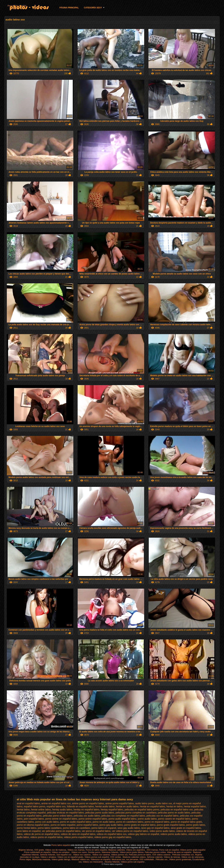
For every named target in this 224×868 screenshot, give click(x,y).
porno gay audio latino (111, 825)
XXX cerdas (116, 857)
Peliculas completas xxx (183, 855)
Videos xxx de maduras (56, 850)
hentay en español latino (86, 810)
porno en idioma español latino (33, 825)
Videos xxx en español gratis (70, 857)
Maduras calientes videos (134, 857)
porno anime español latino (93, 819)
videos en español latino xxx (112, 834)
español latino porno (35, 806)
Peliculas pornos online (155, 852)
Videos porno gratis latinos (131, 852)
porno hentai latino (27, 828)
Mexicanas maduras (41, 859)
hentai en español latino (153, 806)
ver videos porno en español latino (130, 831)
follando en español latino (80, 806)
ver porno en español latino (96, 831)
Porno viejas (25, 859)
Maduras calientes (117, 850)
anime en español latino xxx (56, 803)
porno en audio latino (104, 822)
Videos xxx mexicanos (93, 862)
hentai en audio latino (127, 806)
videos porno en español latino (46, 837)
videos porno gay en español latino (113, 837)
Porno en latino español (96, 850)
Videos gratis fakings (61, 859)
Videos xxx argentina (136, 850)
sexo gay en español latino (155, 828)
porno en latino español (63, 825)
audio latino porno (145, 803)
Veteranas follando (110, 852)
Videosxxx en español (101, 859)
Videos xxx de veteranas (192, 857)
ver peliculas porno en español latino (61, 831)
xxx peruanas (132, 859)
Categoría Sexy (93, 8)
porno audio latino (147, 819)
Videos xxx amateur (61, 852)
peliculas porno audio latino (100, 813)
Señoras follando (47, 855)
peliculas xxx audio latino (87, 816)
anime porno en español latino (88, 803)
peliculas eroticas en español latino (65, 813)
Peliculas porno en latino (140, 855)
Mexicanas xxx (118, 859)
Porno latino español (17, 6)
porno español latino (87, 825)
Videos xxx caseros (82, 855)
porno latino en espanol (104, 828)
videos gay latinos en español (143, 834)
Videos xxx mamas (76, 850)
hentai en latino (175, 806)
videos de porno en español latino (42, 834)
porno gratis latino (195, 825)
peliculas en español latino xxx (177, 810)
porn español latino (34, 819)
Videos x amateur (48, 857)
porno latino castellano (50, 828)
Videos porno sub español (133, 862)
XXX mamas (152, 850)
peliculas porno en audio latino (174, 813)
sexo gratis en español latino (186, 828)
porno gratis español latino (171, 825)
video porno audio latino (162, 831)
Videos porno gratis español (193, 850)
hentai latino (23, 810)
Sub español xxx (64, 855)
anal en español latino (28, 803)
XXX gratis (39, 850)
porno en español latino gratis (186, 822)
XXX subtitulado (147, 859)
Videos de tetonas (172, 857)
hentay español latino (112, 810)
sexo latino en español (29, 831)
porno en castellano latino (130, 822)
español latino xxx (56, 806)
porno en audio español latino (76, 822)
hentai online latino (41, 810)
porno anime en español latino (61, 819)
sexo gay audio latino (129, 828)
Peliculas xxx (162, 859)
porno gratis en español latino (140, 825)
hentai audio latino (105, 806)
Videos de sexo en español (179, 852)
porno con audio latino (47, 822)
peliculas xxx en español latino (162, 816)
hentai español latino (195, 806)
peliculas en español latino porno (142, 810)
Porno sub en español (169, 850)
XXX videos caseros (162, 855)
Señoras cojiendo (155, 857)
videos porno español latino (78, 837)
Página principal (69, 8)
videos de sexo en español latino (78, 834)
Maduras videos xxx (81, 859)
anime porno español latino (120, 803)
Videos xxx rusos (79, 852)
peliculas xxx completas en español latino (123, 816)
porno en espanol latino (157, 822)
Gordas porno (94, 852)
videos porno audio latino (174, 834)
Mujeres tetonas (26, 850)
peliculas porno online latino (58, 816)
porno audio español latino (122, 819)
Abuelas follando (112, 862)
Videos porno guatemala (180, 859)
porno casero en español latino (174, 819)
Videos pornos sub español (97, 857)
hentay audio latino (62, 810)
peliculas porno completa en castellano (136, 813)
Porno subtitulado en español (37, 852)
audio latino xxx (164, 803)
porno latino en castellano (77, 828)
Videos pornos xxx (119, 855)
